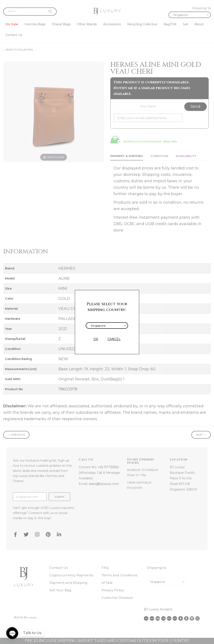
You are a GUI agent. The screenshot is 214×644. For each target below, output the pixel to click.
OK (96, 339)
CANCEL (114, 339)
